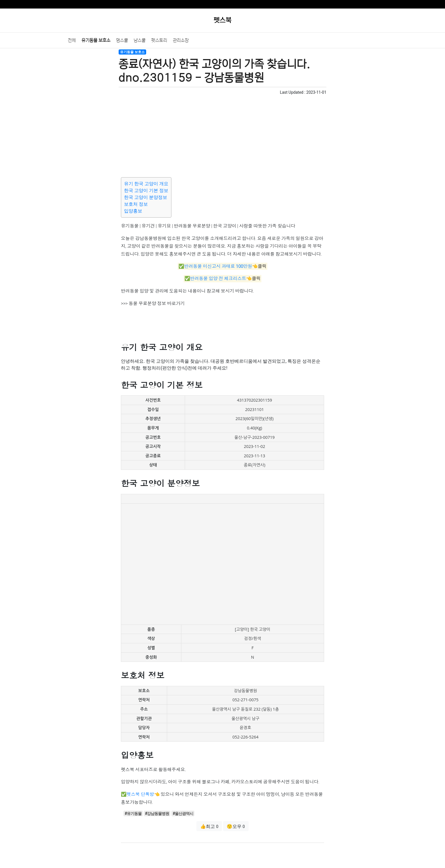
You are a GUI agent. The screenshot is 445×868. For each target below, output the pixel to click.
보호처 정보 (136, 204)
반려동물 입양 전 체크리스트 (218, 279)
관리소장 (181, 40)
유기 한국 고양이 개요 (146, 184)
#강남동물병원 (157, 813)
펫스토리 (159, 40)
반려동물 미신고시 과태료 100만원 (218, 266)
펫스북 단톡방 (140, 794)
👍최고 (209, 826)
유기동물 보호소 (96, 40)
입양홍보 (133, 211)
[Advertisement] (222, 135)
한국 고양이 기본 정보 (146, 190)
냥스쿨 (140, 40)
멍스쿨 (122, 40)
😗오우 (236, 826)
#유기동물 (133, 813)
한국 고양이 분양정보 (146, 197)
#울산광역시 (183, 813)
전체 (72, 40)
